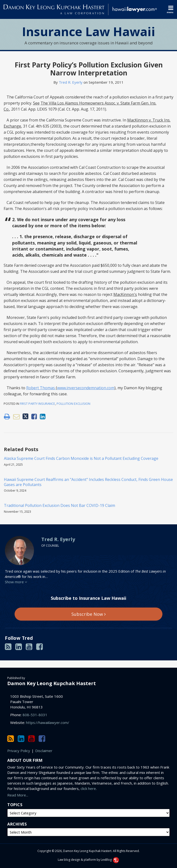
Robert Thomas (41, 388)
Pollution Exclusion (73, 404)
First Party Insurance (38, 404)
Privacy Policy (19, 751)
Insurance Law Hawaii (89, 32)
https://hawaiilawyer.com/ (48, 722)
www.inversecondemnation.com (86, 388)
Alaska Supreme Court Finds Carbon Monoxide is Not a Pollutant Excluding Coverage (81, 458)
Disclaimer (44, 751)
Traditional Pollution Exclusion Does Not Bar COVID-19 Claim (59, 506)
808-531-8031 (35, 715)
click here (88, 788)
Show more (16, 582)
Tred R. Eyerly (71, 82)
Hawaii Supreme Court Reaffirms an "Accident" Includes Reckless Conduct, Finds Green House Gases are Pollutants (88, 482)
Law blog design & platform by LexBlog (88, 860)
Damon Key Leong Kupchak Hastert (52, 683)
